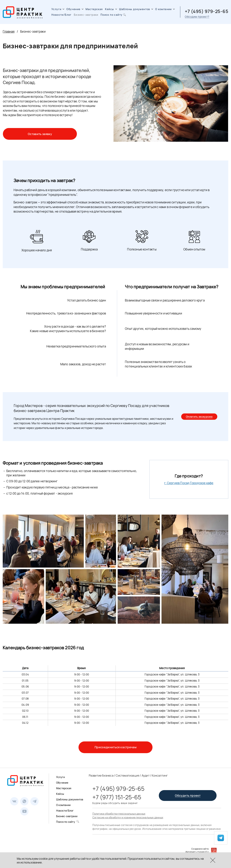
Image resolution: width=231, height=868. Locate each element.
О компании (165, 9)
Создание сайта (200, 849)
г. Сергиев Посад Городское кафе (189, 483)
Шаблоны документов (136, 9)
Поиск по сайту (114, 15)
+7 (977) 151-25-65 (117, 797)
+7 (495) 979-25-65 (207, 11)
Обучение (75, 9)
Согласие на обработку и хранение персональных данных (128, 817)
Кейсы (111, 9)
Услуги (58, 9)
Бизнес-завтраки (86, 15)
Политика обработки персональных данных (119, 814)
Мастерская (94, 9)
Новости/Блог (62, 15)
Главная (9, 31)
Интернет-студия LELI (197, 852)
